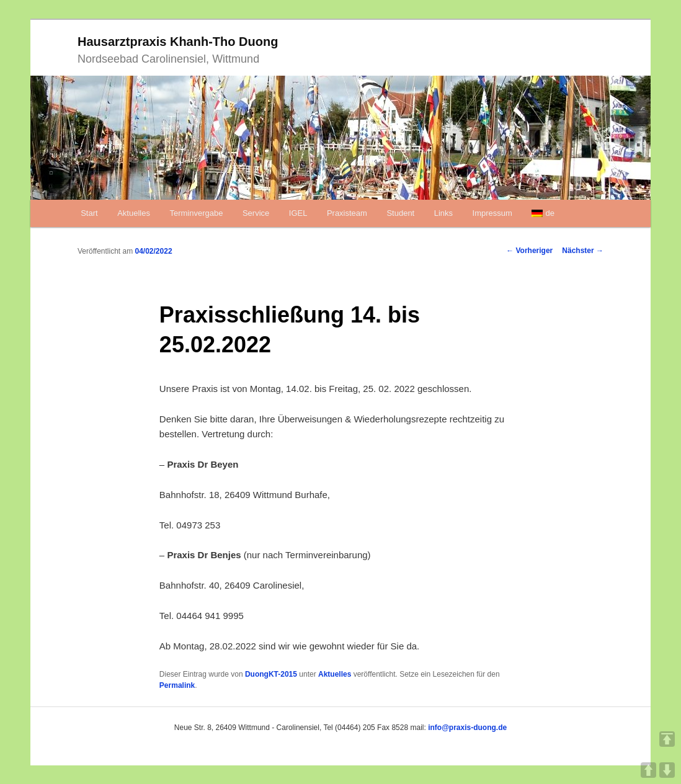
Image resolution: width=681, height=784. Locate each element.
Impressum (492, 213)
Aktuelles (134, 213)
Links (443, 213)
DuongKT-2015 (271, 674)
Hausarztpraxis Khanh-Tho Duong (178, 42)
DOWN (667, 770)
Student (400, 213)
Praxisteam (347, 213)
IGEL (298, 213)
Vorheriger (529, 251)
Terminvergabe (196, 213)
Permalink (177, 685)
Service (256, 213)
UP (648, 770)
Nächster (583, 251)
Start (89, 213)
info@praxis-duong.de (467, 728)
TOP (667, 739)
